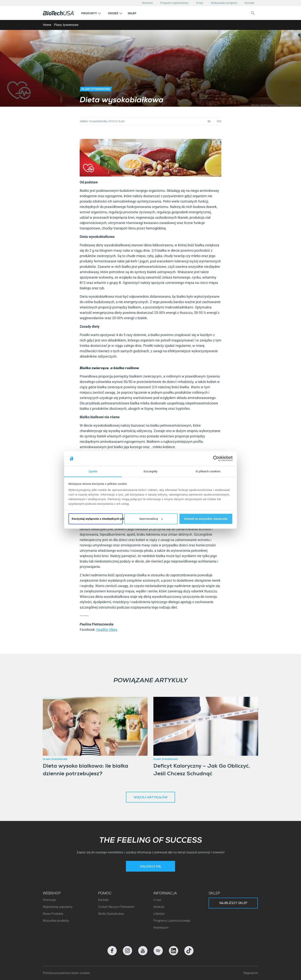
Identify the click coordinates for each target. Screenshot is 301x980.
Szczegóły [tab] (150, 471)
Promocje (49, 900)
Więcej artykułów (151, 798)
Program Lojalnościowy (174, 3)
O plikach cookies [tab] (208, 471)
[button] (91, 13)
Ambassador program (224, 3)
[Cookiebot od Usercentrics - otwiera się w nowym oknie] (216, 459)
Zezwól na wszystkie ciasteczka (206, 519)
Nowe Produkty (53, 914)
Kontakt (250, 3)
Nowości (147, 3)
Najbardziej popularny (58, 907)
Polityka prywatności (57, 973)
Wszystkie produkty (56, 921)
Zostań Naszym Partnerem (116, 907)
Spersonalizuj (151, 519)
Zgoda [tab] (93, 471)
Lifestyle (159, 914)
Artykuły (159, 907)
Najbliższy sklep (233, 903)
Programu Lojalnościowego (172, 921)
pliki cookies (82, 973)
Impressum (161, 928)
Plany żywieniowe (66, 25)
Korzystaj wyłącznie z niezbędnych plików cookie (97, 519)
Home (47, 25)
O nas (200, 3)
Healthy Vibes (107, 630)
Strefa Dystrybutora (111, 914)
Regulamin (251, 973)
